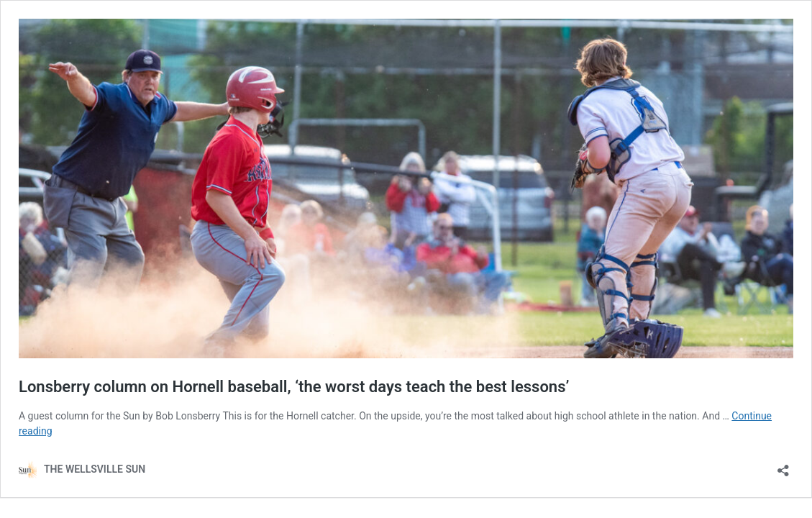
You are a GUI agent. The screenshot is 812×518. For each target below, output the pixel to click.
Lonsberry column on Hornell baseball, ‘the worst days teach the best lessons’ (294, 387)
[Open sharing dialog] (783, 466)
